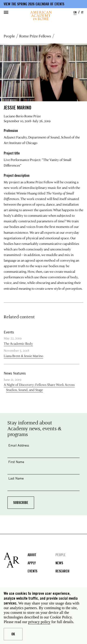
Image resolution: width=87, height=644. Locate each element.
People (9, 36)
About (32, 555)
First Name (16, 462)
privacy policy (39, 622)
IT (82, 12)
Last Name (16, 478)
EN (75, 12)
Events (32, 571)
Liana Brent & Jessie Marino (23, 356)
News (59, 563)
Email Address (19, 445)
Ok (13, 634)
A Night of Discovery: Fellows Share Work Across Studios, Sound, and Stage (39, 387)
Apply (32, 563)
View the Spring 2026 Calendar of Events (34, 4)
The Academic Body (18, 343)
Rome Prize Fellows (35, 36)
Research (62, 571)
